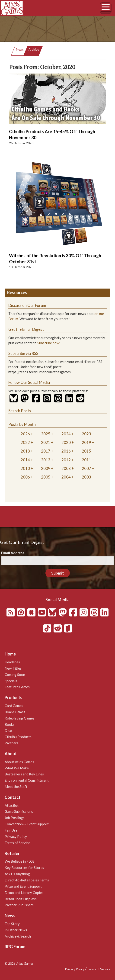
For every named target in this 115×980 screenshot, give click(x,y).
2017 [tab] (46, 451)
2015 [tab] (86, 451)
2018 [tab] (25, 451)
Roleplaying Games (19, 718)
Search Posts (20, 411)
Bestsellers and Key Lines (24, 774)
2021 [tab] (46, 442)
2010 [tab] (25, 468)
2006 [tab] (25, 477)
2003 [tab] (86, 477)
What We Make (17, 768)
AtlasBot (12, 805)
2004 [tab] (66, 477)
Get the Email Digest (26, 329)
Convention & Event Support (27, 824)
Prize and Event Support (23, 886)
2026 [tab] (25, 434)
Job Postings (15, 818)
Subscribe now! (49, 343)
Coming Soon (15, 675)
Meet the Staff (16, 787)
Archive (34, 49)
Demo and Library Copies (24, 893)
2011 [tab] (86, 460)
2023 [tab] (86, 434)
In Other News (16, 930)
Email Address (13, 553)
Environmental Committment (27, 780)
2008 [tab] (66, 468)
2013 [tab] (46, 460)
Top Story (12, 924)
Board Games (15, 712)
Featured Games (17, 687)
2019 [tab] (86, 442)
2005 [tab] (46, 477)
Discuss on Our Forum (27, 305)
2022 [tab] (25, 442)
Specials (11, 681)
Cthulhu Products (18, 737)
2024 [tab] (66, 434)
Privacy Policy (16, 836)
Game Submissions (19, 811)
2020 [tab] (66, 442)
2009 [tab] (46, 468)
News (20, 49)
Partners (11, 743)
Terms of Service (17, 843)
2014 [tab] (25, 460)
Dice (8, 730)
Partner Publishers (19, 905)
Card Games (14, 706)
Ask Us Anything (17, 874)
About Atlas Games (19, 762)
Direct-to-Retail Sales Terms (27, 880)
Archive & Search (18, 936)
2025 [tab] (46, 434)
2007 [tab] (86, 468)
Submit (58, 573)
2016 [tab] (66, 451)
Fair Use (11, 830)
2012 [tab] (66, 460)
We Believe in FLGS (20, 861)
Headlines (12, 662)
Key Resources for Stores (24, 868)
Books (10, 724)
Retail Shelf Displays (21, 899)
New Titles (13, 668)
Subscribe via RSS (23, 353)
